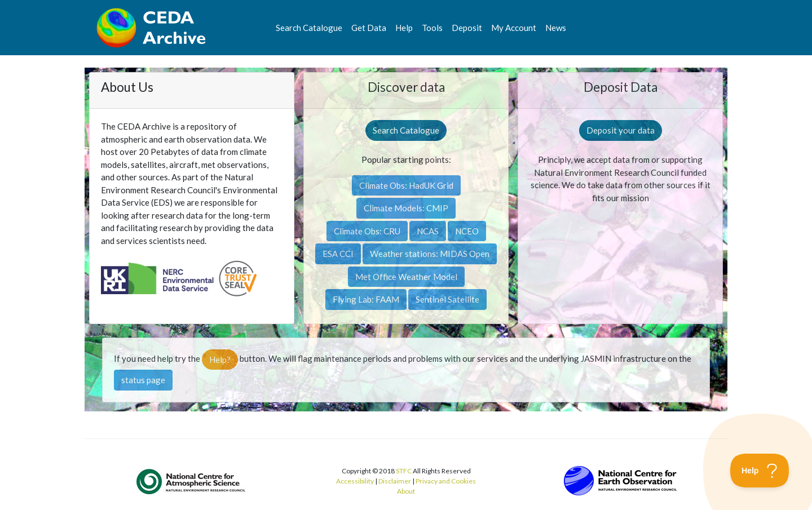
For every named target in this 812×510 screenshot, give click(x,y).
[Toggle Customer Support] (760, 471)
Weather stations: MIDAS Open (430, 254)
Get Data (369, 28)
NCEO (467, 231)
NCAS (428, 231)
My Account (514, 28)
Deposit (467, 28)
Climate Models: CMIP (406, 208)
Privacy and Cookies (446, 481)
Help (404, 28)
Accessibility (355, 481)
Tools (432, 28)
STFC (404, 471)
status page (143, 380)
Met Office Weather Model (406, 277)
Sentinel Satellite (447, 299)
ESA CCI (338, 254)
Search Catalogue (309, 28)
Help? (220, 360)
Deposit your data (621, 130)
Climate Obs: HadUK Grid (406, 185)
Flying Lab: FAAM (366, 299)
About (406, 491)
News (556, 28)
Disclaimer (395, 481)
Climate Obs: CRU (367, 231)
